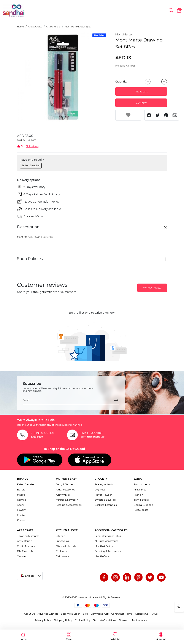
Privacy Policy (43, 620)
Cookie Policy (83, 620)
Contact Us (142, 614)
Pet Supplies (141, 510)
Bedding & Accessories (108, 551)
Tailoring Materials (28, 536)
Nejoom (32, 140)
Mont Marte (124, 34)
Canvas (21, 556)
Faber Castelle (25, 484)
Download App (100, 614)
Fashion (138, 495)
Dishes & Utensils (66, 546)
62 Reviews (32, 146)
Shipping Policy (63, 620)
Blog (85, 614)
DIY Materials (25, 551)
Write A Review (152, 288)
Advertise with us (48, 614)
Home (20, 27)
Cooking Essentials (106, 505)
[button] (171, 11)
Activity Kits (63, 495)
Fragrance (140, 490)
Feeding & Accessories (69, 505)
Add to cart (141, 92)
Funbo (21, 515)
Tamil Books (141, 500)
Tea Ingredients (104, 484)
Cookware (62, 551)
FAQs (154, 614)
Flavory (21, 510)
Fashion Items (142, 484)
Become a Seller (70, 614)
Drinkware (63, 556)
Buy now (141, 103)
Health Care (102, 556)
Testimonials (139, 620)
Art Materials (53, 27)
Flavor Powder (103, 495)
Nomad (22, 500)
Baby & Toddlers (65, 484)
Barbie (21, 490)
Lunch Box (62, 541)
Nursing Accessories (107, 541)
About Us (29, 614)
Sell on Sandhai (31, 165)
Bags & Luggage (143, 505)
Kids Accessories (65, 490)
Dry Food (100, 490)
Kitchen (61, 536)
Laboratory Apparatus (108, 536)
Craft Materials (26, 546)
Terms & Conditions (105, 620)
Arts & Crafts (35, 27)
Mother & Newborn (67, 500)
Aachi (21, 505)
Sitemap (124, 620)
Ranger (21, 520)
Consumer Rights (122, 614)
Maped (21, 495)
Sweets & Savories (105, 500)
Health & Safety (104, 546)
